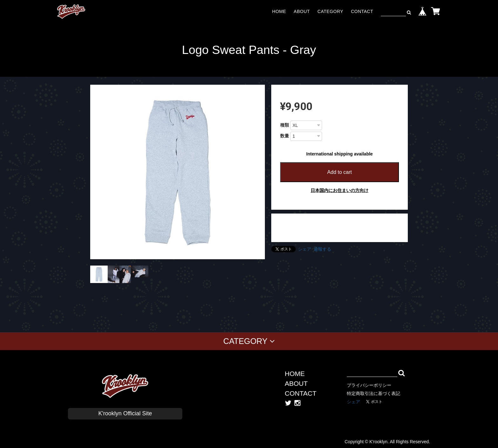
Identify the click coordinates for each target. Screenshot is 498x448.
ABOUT (302, 11)
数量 (285, 136)
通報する (322, 249)
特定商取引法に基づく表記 (373, 393)
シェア (305, 249)
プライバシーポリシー (369, 385)
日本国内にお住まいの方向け (340, 190)
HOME (279, 11)
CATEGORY (330, 11)
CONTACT (362, 11)
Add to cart (339, 172)
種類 (285, 125)
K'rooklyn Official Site (125, 413)
